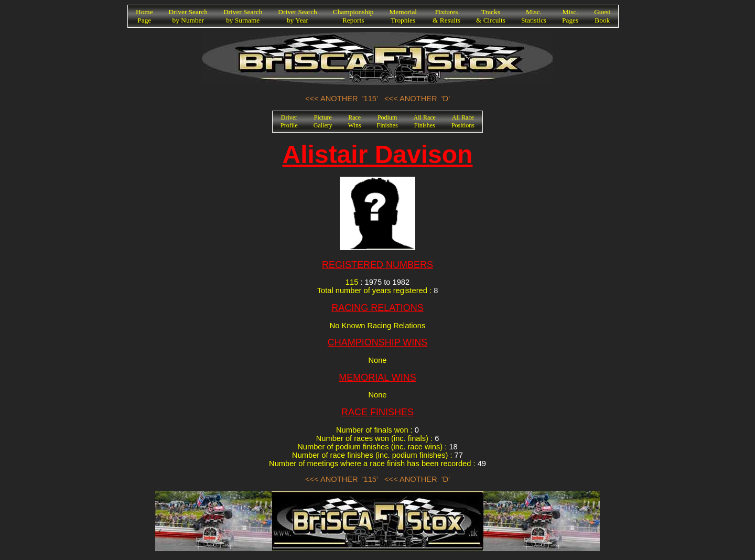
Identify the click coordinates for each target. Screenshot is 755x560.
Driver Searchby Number (188, 16)
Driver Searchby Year (297, 16)
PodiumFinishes (387, 121)
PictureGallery (323, 121)
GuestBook (602, 16)
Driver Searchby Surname (243, 16)
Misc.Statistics (534, 16)
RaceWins (355, 121)
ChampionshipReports (353, 16)
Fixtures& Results (446, 16)
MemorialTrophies (403, 16)
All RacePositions (463, 121)
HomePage (144, 16)
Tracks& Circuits (491, 16)
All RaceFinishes (425, 121)
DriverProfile (289, 121)
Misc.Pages (570, 16)
